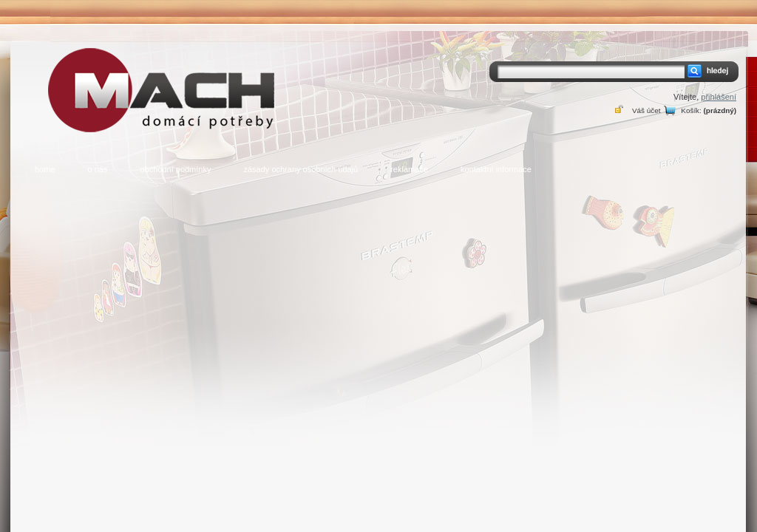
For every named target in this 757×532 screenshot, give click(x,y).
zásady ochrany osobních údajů (301, 169)
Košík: (691, 110)
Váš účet (646, 110)
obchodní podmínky (175, 169)
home (45, 169)
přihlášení (719, 97)
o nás (98, 169)
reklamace (409, 169)
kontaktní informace (496, 169)
